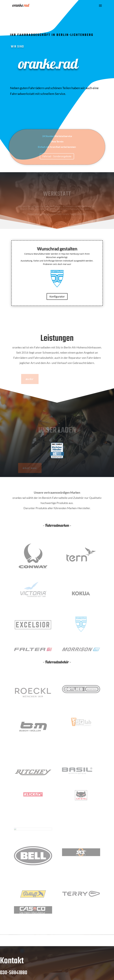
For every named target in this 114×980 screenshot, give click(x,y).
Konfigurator (57, 296)
